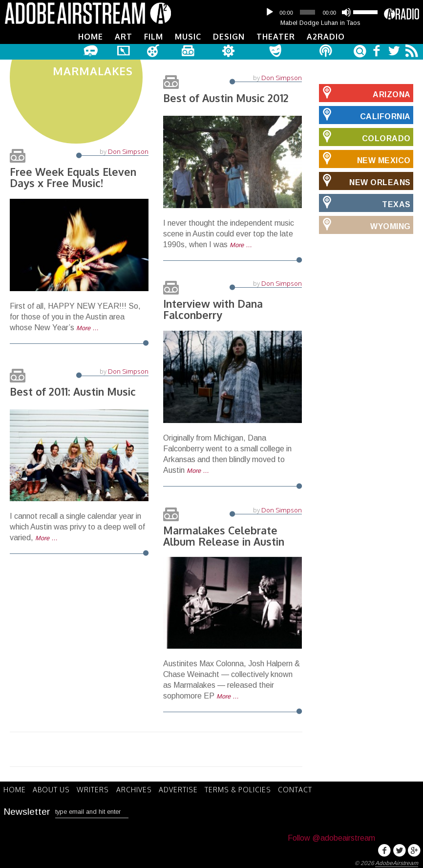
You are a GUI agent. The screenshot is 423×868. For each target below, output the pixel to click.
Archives (138, 789)
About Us (53, 789)
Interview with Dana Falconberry (215, 309)
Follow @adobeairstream (331, 836)
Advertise (184, 789)
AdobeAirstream (397, 862)
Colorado (365, 136)
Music (188, 37)
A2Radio (326, 37)
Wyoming (365, 224)
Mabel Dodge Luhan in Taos (320, 23)
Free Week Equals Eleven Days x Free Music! (74, 181)
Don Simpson (128, 155)
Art (124, 37)
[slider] (307, 12)
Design (229, 37)
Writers (96, 789)
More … (87, 332)
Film (154, 37)
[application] (320, 12)
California (365, 114)
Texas (365, 202)
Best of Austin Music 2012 (227, 97)
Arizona (365, 92)
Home (91, 37)
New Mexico (365, 158)
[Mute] (346, 12)
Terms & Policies (245, 789)
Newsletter (27, 810)
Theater (276, 37)
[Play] (270, 12)
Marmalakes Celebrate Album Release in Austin (225, 535)
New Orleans (365, 180)
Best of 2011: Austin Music (74, 391)
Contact (304, 789)
